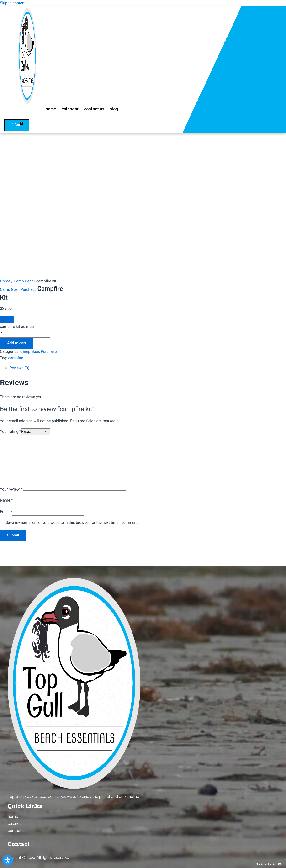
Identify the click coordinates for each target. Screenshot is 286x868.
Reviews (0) (19, 368)
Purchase (29, 289)
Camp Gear (23, 281)
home (51, 109)
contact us (94, 109)
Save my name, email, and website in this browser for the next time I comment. (72, 522)
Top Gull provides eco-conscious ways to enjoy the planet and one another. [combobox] (74, 797)
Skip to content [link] (13, 3)
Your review (11, 489)
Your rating (11, 431)
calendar (70, 109)
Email (6, 512)
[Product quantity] (25, 334)
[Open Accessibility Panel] (8, 860)
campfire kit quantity (17, 326)
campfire (16, 358)
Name (6, 500)
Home (5, 281)
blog (114, 109)
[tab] (76, 368)
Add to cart (17, 343)
